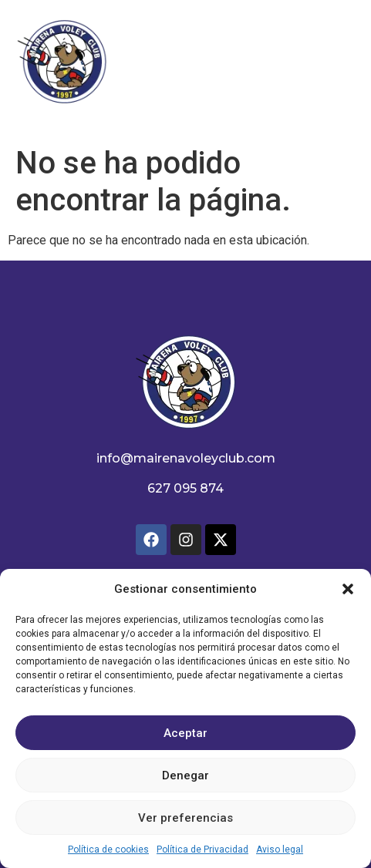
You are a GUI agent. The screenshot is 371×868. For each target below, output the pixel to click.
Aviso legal (280, 849)
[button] (348, 589)
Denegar (185, 775)
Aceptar (185, 733)
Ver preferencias (185, 818)
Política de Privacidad (202, 849)
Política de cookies (108, 849)
